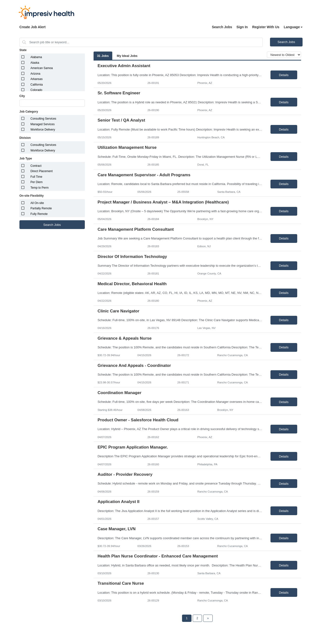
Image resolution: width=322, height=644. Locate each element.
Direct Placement (41, 171)
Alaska (35, 63)
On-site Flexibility (32, 196)
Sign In (242, 27)
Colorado (36, 90)
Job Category (29, 112)
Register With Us (266, 27)
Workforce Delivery (43, 130)
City (22, 96)
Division (25, 138)
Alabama (36, 57)
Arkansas (36, 79)
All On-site (37, 203)
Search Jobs (222, 27)
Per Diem (36, 182)
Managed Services (42, 124)
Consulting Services (43, 119)
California (37, 85)
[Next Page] (208, 618)
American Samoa (42, 68)
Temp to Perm (39, 188)
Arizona (35, 74)
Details (284, 75)
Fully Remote (39, 214)
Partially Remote (41, 208)
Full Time (36, 177)
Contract (36, 166)
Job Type (26, 159)
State (23, 50)
